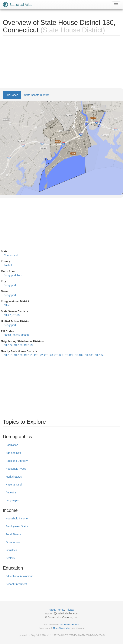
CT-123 (49, 355)
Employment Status (17, 526)
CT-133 (89, 355)
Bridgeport (10, 285)
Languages (12, 500)
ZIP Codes (12, 95)
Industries (11, 550)
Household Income (17, 518)
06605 (16, 335)
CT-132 (79, 355)
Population (12, 445)
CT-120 (18, 355)
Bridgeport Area (13, 275)
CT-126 (59, 355)
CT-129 (28, 345)
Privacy (70, 610)
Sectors (10, 558)
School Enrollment (16, 584)
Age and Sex (13, 453)
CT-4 (7, 305)
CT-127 (69, 355)
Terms (61, 610)
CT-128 (18, 345)
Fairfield (8, 265)
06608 (25, 335)
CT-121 (28, 355)
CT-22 (7, 315)
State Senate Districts (37, 95)
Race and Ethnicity (17, 461)
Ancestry (11, 492)
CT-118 (8, 355)
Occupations (13, 542)
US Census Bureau (69, 624)
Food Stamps (13, 534)
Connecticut (11, 255)
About (52, 610)
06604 (7, 335)
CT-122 (38, 355)
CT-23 (16, 315)
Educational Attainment (19, 576)
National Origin (14, 485)
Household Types (16, 469)
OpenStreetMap (62, 628)
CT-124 (8, 345)
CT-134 (99, 355)
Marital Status (14, 477)
